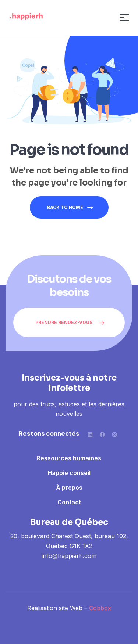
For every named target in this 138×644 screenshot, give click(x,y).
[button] (69, 323)
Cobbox (100, 608)
